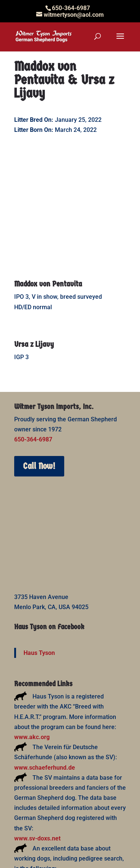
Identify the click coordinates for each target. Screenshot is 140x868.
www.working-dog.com (45, 773)
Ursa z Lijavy (34, 238)
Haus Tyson (39, 547)
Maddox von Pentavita (48, 178)
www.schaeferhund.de (45, 662)
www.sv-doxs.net (37, 733)
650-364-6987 (33, 334)
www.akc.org (32, 631)
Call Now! (39, 360)
